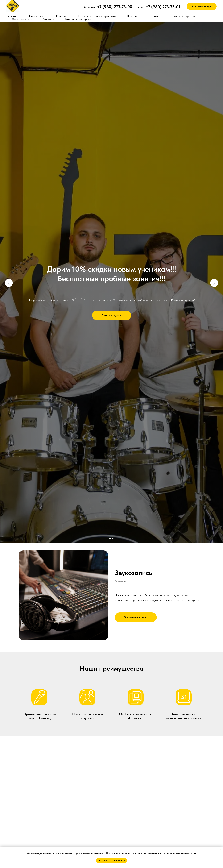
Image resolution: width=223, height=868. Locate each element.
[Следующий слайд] (214, 283)
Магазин (48, 19)
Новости (132, 16)
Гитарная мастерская (79, 19)
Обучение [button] (61, 16)
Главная (11, 16)
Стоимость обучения (183, 16)
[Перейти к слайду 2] (113, 538)
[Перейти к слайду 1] (110, 538)
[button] (202, 6)
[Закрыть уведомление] (221, 849)
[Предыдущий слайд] (9, 283)
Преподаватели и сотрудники (97, 16)
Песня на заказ (22, 19)
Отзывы (154, 16)
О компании (35, 16)
